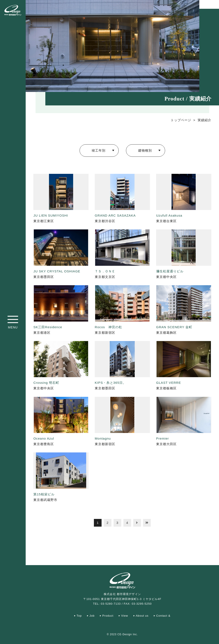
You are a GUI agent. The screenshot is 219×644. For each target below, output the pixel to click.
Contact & (163, 616)
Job (92, 616)
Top (79, 616)
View (124, 616)
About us (142, 616)
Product (108, 616)
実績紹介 (204, 120)
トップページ (181, 120)
